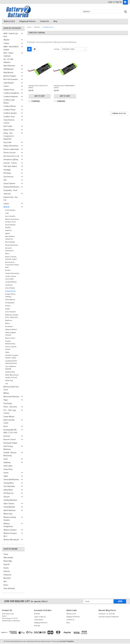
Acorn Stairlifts (10, 216)
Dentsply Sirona (10, 291)
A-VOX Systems (10, 210)
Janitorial (7, 194)
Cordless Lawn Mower (9, 101)
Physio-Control (10, 338)
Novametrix (9, 326)
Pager (6, 400)
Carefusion (9, 285)
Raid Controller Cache (9, 421)
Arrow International (12, 245)
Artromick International (9, 249)
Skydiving (7, 462)
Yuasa (6, 554)
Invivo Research (10, 312)
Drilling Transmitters (11, 146)
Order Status (39, 620)
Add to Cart (40, 96)
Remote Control (10, 439)
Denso (6, 585)
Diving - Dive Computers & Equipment (8, 136)
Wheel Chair (9, 380)
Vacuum (7, 497)
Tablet (6, 476)
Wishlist (37, 614)
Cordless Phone (9, 110)
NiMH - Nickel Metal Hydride (11, 48)
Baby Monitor (8, 72)
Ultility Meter (8, 490)
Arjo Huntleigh (10, 242)
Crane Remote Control (9, 121)
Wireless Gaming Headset (10, 519)
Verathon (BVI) (10, 372)
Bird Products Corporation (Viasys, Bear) (12, 265)
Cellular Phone (9, 90)
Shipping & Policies (27, 21)
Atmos (7, 254)
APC (5, 582)
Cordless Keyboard (11, 97)
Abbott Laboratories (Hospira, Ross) (12, 221)
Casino (6, 86)
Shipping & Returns (41, 623)
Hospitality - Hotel (10, 190)
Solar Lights (8, 466)
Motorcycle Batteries (11, 397)
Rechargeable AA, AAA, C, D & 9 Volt (10, 431)
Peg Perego (8, 403)
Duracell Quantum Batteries (109, 617)
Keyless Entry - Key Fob (11, 199)
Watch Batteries (10, 510)
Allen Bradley (8, 558)
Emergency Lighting (11, 159)
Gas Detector (8, 177)
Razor (6, 426)
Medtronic (9, 320)
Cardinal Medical (11, 282)
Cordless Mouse (10, 106)
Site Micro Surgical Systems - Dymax (12, 357)
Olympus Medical (11, 329)
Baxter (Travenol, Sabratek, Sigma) (11, 258)
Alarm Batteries (9, 66)
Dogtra (6, 568)
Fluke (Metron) (10, 300)
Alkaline (6, 40)
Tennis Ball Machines (11, 480)
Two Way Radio (9, 486)
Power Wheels (9, 417)
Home (29, 27)
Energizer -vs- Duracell (107, 614)
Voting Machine (9, 507)
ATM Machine (9, 69)
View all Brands (9, 588)
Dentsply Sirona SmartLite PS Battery (38, 87)
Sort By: (57, 49)
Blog (55, 21)
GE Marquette (10, 303)
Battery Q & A (9, 21)
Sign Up (119, 2)
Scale (6, 459)
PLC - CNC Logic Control (10, 412)
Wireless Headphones (8, 525)
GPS (5, 180)
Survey (6, 473)
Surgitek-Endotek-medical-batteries (11, 362)
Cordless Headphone (11, 93)
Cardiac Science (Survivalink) (11, 278)
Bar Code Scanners (11, 79)
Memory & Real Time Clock (11, 388)
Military (6, 393)
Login (110, 2)
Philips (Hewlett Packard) (11, 334)
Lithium (6, 43)
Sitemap (37, 626)
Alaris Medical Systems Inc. (10, 238)
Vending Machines (10, 500)
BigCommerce (46, 641)
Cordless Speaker (10, 113)
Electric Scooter (10, 153)
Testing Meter (9, 483)
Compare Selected (119, 113)
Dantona (7, 571)
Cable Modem (9, 83)
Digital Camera (9, 130)
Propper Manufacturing (10, 342)
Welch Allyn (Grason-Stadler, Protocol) (12, 376)
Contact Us (44, 21)
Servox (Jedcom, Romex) (11, 348)
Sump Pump (8, 469)
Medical (6, 207)
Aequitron (8, 230)
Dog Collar (7, 142)
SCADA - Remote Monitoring (10, 454)
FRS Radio (7, 173)
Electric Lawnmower (11, 149)
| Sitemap (30, 641)
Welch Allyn (8, 561)
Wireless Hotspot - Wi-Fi (11, 535)
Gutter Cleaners (9, 183)
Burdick (8, 270)
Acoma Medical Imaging (10, 226)
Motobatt (7, 578)
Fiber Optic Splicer (10, 166)
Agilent (8, 233)
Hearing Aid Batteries (11, 187)
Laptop (6, 204)
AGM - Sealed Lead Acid (11, 35)
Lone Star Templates (66, 641)
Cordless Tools (9, 117)
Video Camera (9, 504)
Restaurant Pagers (10, 443)
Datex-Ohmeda (10, 288)
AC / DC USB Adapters (8, 61)
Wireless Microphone (11, 540)
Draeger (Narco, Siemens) (10, 295)
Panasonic (7, 575)
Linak (7, 213)
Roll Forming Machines (8, 448)
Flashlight (7, 170)
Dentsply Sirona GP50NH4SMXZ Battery (64, 87)
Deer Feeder (8, 126)
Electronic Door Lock (11, 156)
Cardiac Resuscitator (12, 273)
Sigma (7, 352)
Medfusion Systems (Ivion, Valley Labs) (12, 316)
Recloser (7, 436)
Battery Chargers (10, 76)
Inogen (7, 309)
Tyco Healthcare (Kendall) (11, 368)
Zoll (6, 384)
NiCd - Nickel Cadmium (8, 54)
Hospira (8, 306)
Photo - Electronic (10, 407)
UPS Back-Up (8, 493)
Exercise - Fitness (10, 163)
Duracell (6, 564)
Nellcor (8, 323)
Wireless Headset (10, 530)
